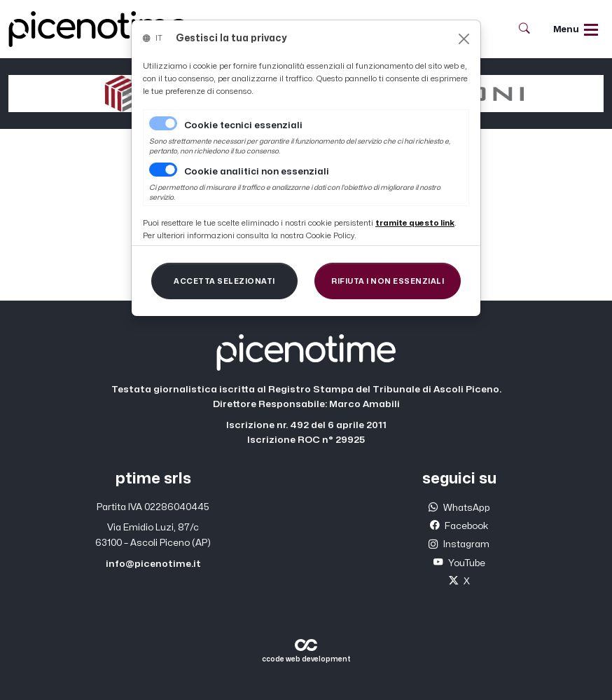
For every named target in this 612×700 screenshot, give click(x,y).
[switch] (163, 170)
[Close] (464, 39)
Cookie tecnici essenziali (243, 125)
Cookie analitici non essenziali (257, 172)
